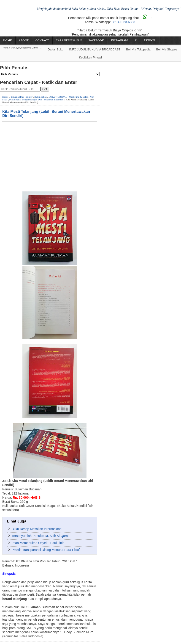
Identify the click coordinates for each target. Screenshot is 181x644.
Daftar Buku (56, 49)
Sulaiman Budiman (54, 100)
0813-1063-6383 (123, 22)
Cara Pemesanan (69, 40)
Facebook (96, 40)
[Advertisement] (50, 156)
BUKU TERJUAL (58, 97)
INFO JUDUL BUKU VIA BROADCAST (95, 49)
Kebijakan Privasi (90, 57)
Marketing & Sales (78, 97)
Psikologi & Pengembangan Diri (26, 100)
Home (8, 40)
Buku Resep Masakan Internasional (37, 529)
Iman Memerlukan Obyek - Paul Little (38, 543)
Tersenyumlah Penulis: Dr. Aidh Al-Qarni (40, 536)
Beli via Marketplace (21, 48)
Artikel (150, 40)
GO (45, 89)
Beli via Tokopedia (138, 49)
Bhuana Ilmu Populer (22, 97)
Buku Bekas (40, 97)
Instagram (119, 40)
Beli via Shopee (167, 49)
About (24, 40)
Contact (42, 40)
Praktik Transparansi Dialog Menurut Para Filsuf (46, 550)
